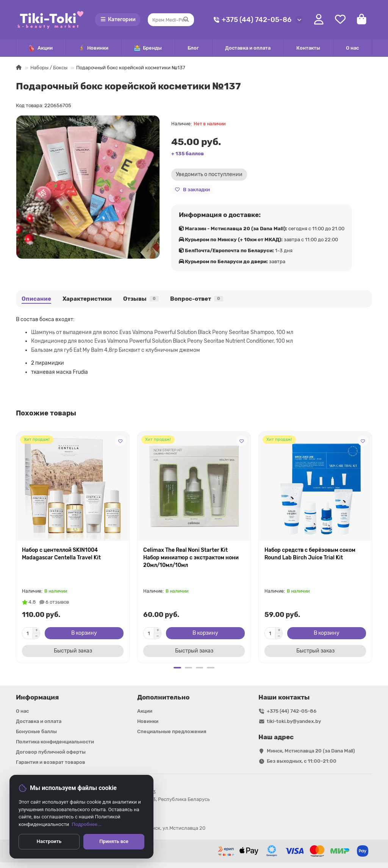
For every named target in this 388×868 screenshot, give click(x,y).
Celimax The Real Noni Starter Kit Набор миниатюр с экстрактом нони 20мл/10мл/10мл (191, 558)
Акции (41, 48)
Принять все (114, 841)
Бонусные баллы (36, 731)
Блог (193, 48)
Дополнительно (163, 697)
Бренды (148, 48)
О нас (352, 48)
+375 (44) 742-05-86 (251, 20)
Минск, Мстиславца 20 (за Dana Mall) (311, 751)
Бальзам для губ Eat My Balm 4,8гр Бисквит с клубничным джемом (116, 350)
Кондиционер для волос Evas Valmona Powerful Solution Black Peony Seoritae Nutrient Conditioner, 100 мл (162, 341)
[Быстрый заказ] (73, 651)
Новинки (93, 48)
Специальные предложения (172, 731)
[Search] (171, 20)
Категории (118, 20)
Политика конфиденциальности (55, 742)
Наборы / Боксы (49, 68)
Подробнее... (87, 824)
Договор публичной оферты (51, 752)
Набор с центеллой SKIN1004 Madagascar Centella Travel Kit (61, 554)
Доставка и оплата (248, 48)
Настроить (49, 841)
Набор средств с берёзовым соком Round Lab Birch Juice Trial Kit (310, 554)
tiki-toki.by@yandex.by (294, 721)
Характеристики (87, 299)
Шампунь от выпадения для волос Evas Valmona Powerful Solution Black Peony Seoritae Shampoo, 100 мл (162, 332)
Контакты (308, 48)
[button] (177, 668)
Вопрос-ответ (197, 299)
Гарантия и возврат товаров (51, 762)
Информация (37, 697)
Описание (36, 299)
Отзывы (141, 299)
